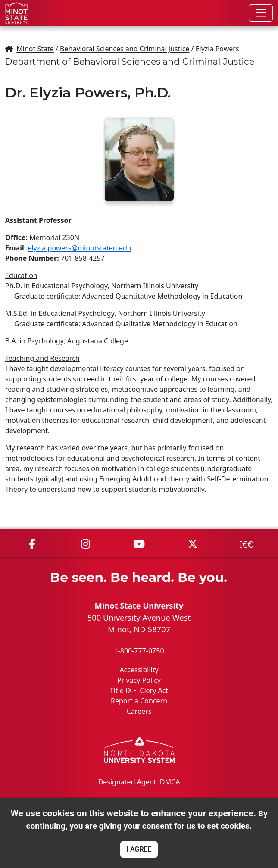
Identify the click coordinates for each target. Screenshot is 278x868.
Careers (139, 711)
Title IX (121, 690)
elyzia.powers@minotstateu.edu (79, 248)
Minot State (35, 49)
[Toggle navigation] (261, 13)
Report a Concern (139, 701)
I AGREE (139, 849)
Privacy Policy (139, 680)
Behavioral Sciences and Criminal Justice (125, 49)
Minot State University (139, 605)
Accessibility (139, 670)
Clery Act (154, 690)
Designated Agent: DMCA (139, 782)
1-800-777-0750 (139, 651)
